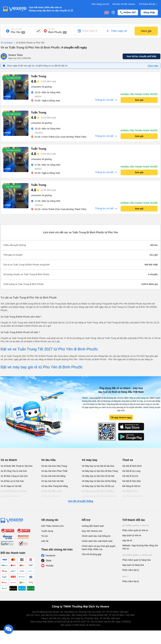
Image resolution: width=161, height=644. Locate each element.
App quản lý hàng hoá (133, 565)
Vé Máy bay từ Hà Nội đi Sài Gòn (98, 466)
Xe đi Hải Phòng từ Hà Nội (14, 491)
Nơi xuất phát (16, 29)
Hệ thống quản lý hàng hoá (137, 555)
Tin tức (45, 536)
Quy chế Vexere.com (92, 531)
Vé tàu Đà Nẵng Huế (51, 491)
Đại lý (125, 577)
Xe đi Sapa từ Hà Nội (11, 486)
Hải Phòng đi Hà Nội (132, 496)
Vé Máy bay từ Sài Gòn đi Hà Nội (98, 476)
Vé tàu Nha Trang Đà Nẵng (54, 486)
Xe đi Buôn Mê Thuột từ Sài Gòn (17, 466)
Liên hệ (45, 541)
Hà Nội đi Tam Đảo (132, 481)
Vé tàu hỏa (48, 460)
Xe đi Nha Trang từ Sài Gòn (14, 476)
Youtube (50, 566)
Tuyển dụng (47, 531)
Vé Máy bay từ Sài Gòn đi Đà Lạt (98, 486)
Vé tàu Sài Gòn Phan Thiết (54, 471)
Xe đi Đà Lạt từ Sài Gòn (12, 481)
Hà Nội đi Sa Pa (130, 476)
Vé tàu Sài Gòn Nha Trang (54, 466)
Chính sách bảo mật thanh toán (97, 541)
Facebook (50, 556)
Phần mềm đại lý (131, 570)
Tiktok (49, 561)
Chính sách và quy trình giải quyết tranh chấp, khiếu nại (98, 548)
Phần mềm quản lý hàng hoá (136, 560)
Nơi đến (52, 29)
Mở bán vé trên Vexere (124, 4)
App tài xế (127, 540)
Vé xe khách (7, 43)
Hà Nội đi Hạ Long (131, 471)
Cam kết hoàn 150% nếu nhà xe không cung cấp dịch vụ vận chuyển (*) (49, 9)
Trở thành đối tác (148, 4)
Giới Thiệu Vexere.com (52, 526)
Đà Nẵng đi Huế (130, 491)
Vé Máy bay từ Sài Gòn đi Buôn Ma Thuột (99, 498)
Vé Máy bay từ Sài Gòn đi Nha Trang (100, 471)
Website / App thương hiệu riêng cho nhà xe (140, 547)
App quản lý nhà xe (132, 535)
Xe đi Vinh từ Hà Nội (11, 496)
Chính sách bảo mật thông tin (96, 536)
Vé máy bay (90, 460)
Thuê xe (128, 460)
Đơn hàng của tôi (100, 4)
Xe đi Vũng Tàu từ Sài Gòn (14, 471)
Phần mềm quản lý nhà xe (135, 530)
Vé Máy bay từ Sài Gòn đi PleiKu (98, 491)
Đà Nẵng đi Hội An (131, 486)
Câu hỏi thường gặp (92, 554)
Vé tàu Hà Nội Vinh (51, 496)
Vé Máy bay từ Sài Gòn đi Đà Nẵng (99, 481)
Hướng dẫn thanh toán (93, 526)
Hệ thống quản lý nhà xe (136, 526)
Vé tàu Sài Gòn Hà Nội (52, 481)
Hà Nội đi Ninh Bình (132, 466)
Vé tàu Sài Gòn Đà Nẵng (53, 476)
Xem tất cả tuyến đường (80, 501)
